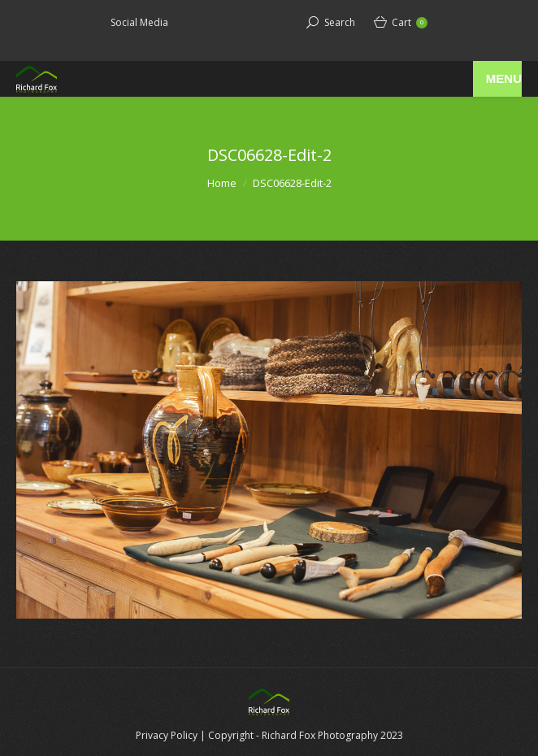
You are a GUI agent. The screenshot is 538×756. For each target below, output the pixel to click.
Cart (410, 22)
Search (340, 22)
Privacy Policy (167, 735)
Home (222, 183)
